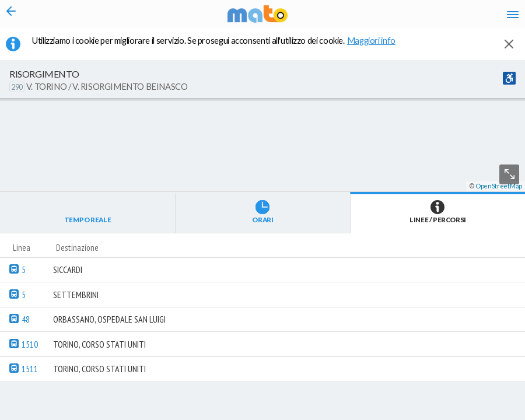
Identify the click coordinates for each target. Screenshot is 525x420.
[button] (312, 386)
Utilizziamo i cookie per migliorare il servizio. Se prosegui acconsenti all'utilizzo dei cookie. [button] (221, 47)
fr (370, 26)
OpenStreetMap (499, 415)
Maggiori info (377, 47)
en (379, 9)
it (358, 9)
